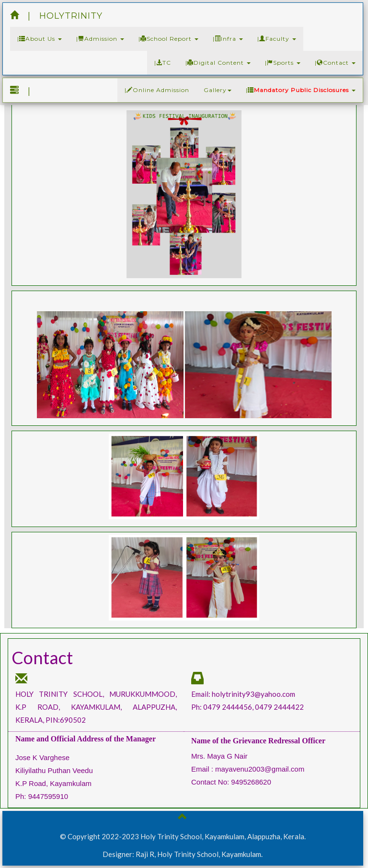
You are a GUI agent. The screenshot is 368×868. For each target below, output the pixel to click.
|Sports (283, 63)
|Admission (100, 39)
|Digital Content (218, 63)
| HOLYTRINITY (56, 16)
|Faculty (277, 39)
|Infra (228, 39)
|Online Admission (157, 90)
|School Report (168, 39)
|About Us (40, 39)
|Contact (335, 63)
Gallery (218, 90)
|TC (163, 63)
